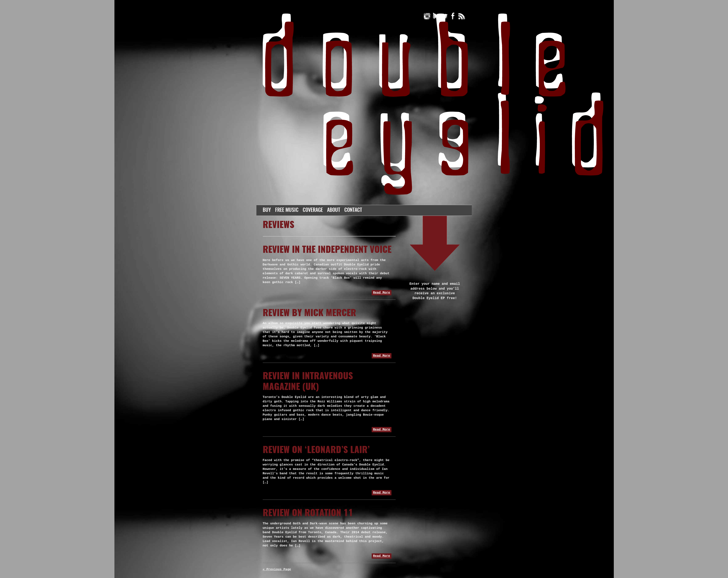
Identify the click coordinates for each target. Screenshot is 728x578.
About (334, 210)
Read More (381, 293)
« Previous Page (277, 569)
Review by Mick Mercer (309, 313)
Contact (353, 210)
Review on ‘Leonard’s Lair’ (316, 450)
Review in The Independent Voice (327, 250)
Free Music (287, 210)
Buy (267, 210)
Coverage (313, 210)
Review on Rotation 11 (308, 513)
